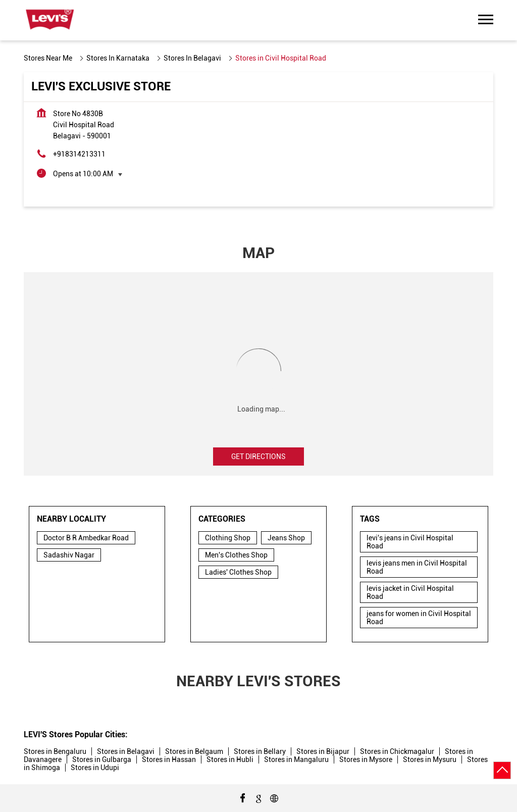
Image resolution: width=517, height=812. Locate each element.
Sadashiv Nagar (69, 555)
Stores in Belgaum (194, 751)
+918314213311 (79, 154)
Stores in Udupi (95, 768)
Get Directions (258, 456)
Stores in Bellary (260, 751)
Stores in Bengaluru (55, 751)
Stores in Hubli (230, 759)
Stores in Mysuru (430, 759)
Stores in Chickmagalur (397, 751)
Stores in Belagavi (126, 751)
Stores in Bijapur (323, 751)
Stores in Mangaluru (296, 759)
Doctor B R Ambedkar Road (86, 538)
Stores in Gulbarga (102, 759)
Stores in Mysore (366, 759)
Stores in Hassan (169, 759)
